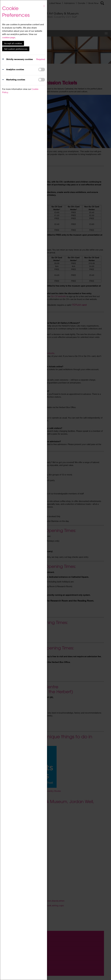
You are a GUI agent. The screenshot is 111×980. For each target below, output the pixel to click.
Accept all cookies (13, 43)
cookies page (9, 37)
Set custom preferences (16, 49)
